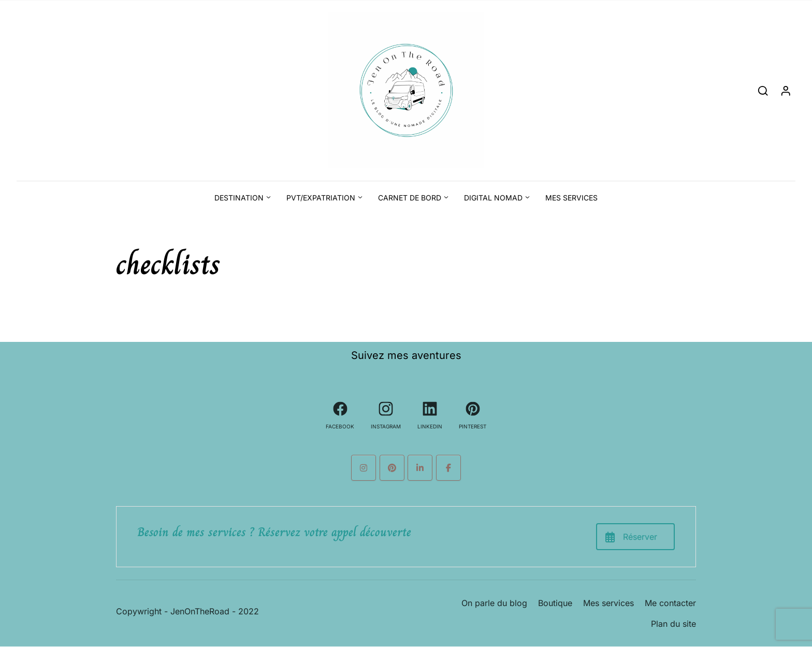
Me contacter (670, 603)
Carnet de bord (410, 198)
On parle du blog (494, 603)
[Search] (763, 90)
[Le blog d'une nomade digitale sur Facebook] (448, 468)
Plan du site (673, 624)
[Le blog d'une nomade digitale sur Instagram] (364, 468)
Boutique (555, 603)
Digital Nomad (493, 198)
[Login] (786, 90)
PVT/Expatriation (321, 198)
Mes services (571, 198)
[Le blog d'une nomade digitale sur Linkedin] (420, 468)
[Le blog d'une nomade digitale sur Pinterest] (392, 468)
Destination (239, 198)
